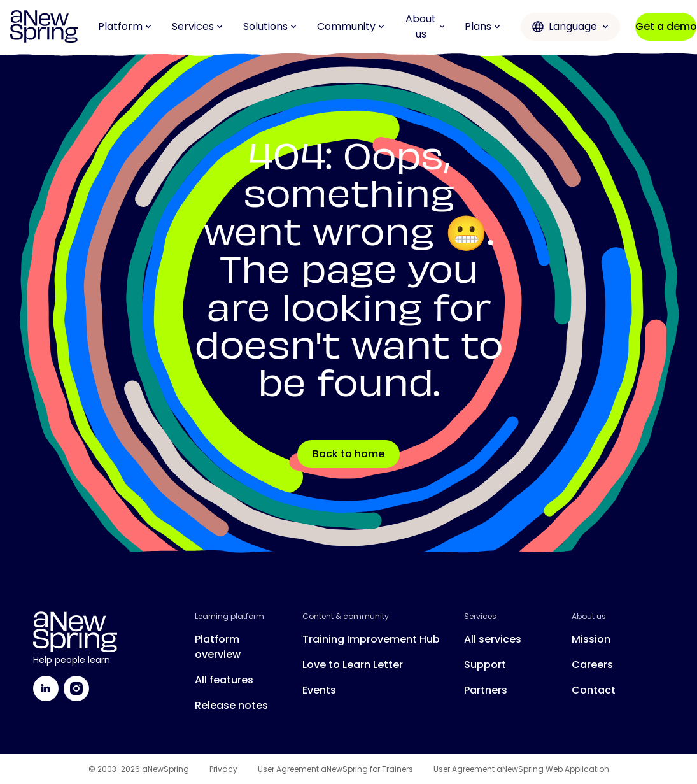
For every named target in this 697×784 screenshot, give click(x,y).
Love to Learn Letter (353, 665)
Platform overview (218, 647)
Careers (592, 665)
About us (425, 26)
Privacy (223, 769)
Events (319, 690)
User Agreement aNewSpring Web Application (521, 769)
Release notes (231, 705)
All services (493, 639)
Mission (591, 639)
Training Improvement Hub (371, 639)
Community (351, 26)
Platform (125, 26)
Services (197, 26)
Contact (594, 690)
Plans (482, 26)
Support (485, 665)
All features (224, 680)
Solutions (270, 26)
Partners (486, 690)
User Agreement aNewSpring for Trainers (335, 769)
